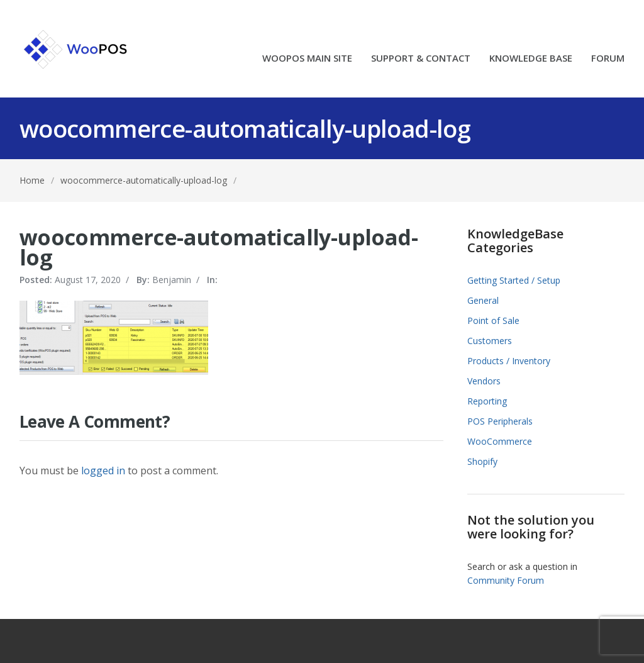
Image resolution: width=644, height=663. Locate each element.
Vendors (484, 381)
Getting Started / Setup (514, 280)
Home (32, 180)
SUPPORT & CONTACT (421, 59)
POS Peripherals (500, 421)
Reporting (487, 401)
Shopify (482, 461)
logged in (103, 471)
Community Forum (506, 580)
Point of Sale (493, 320)
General (483, 300)
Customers (490, 341)
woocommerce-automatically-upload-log (144, 180)
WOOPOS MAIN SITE (307, 59)
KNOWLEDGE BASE (531, 59)
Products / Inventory (509, 361)
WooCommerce (500, 441)
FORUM (608, 59)
